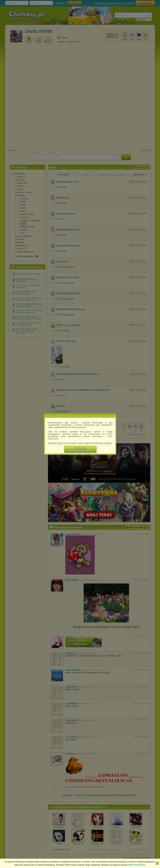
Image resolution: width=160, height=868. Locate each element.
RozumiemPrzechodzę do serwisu (80, 449)
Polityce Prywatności (136, 865)
